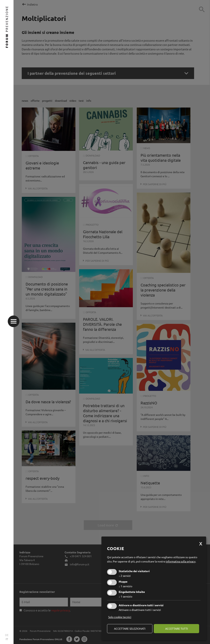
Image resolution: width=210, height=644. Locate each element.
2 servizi (125, 576)
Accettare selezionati (130, 629)
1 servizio (125, 586)
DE (7, 635)
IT (7, 639)
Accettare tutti (177, 629)
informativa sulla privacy (181, 561)
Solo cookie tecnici (120, 617)
